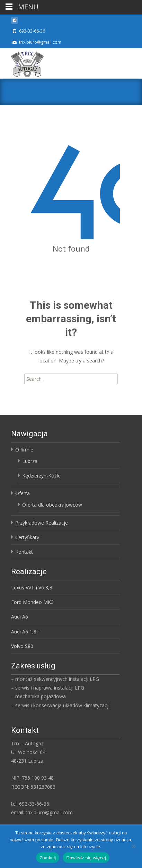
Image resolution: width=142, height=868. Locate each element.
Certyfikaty (27, 537)
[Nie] (133, 846)
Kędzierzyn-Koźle (41, 476)
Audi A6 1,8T (25, 632)
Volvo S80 (22, 646)
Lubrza (30, 461)
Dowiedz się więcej (86, 858)
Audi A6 (20, 617)
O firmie (24, 450)
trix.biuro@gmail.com (40, 42)
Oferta (23, 493)
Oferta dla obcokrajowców (52, 505)
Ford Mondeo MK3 (32, 602)
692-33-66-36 (32, 31)
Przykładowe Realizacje (42, 523)
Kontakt (24, 552)
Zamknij (48, 858)
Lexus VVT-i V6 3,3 (32, 588)
